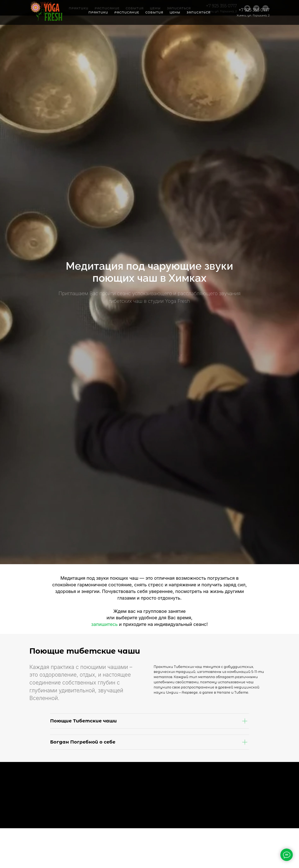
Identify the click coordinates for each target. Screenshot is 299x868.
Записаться (199, 12)
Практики (98, 12)
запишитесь (105, 624)
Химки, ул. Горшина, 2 (253, 15)
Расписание (127, 12)
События (154, 12)
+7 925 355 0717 (254, 10)
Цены (175, 12)
